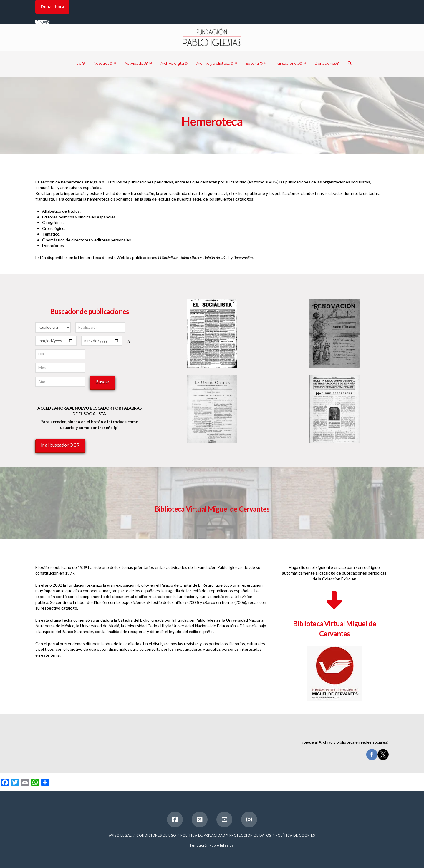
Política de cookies (295, 835)
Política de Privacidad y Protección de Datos (226, 835)
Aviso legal (120, 835)
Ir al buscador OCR (60, 445)
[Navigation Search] (350, 64)
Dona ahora (52, 7)
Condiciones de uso (156, 835)
